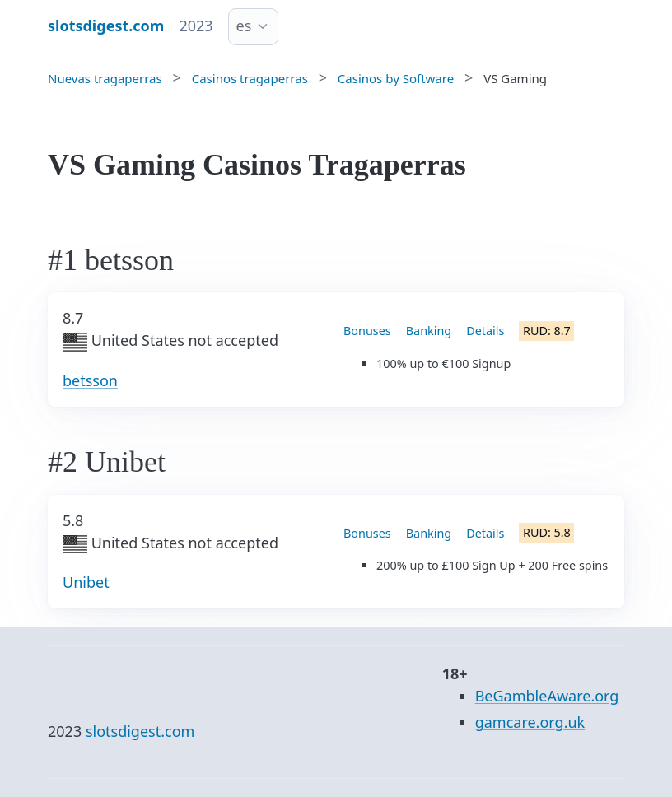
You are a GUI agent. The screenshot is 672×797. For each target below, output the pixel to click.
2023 (196, 26)
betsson (90, 380)
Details (485, 331)
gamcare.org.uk (530, 722)
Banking (429, 331)
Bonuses (367, 331)
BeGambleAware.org (547, 696)
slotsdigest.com (140, 731)
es (244, 26)
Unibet (86, 582)
